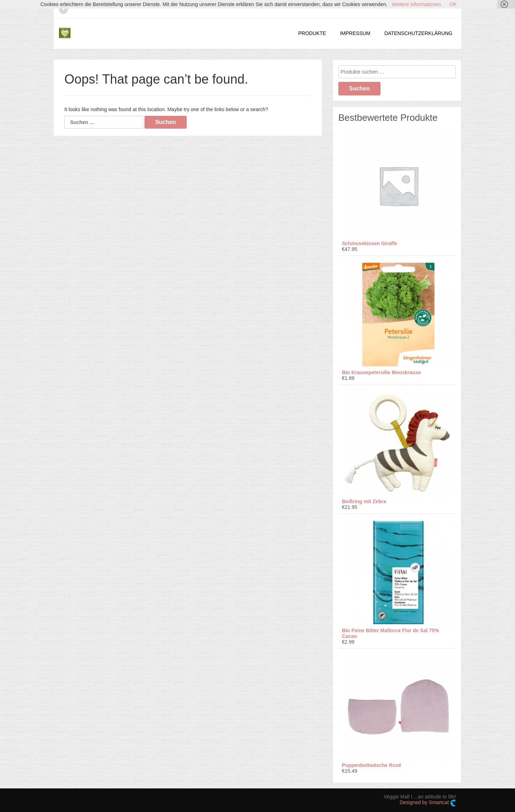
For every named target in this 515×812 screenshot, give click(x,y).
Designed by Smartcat (428, 803)
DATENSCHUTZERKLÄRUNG (418, 33)
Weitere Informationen (416, 4)
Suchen (359, 88)
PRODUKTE (312, 33)
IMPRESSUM (355, 33)
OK (453, 4)
